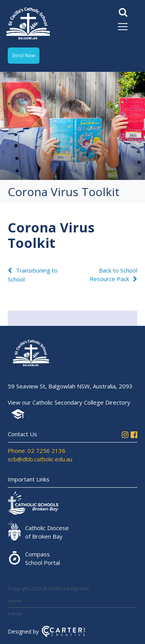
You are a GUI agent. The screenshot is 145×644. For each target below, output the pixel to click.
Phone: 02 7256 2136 (37, 451)
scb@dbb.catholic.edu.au (40, 459)
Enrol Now (24, 55)
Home (14, 601)
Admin (15, 614)
